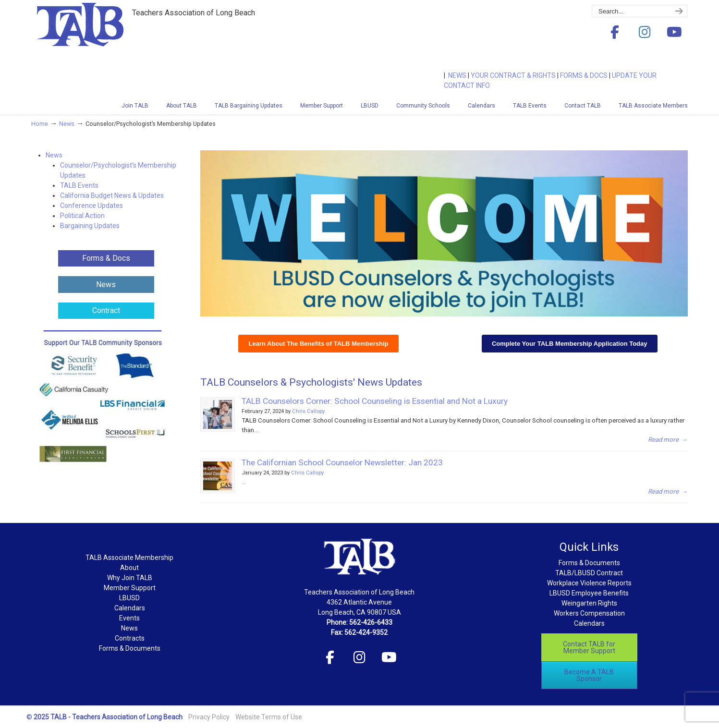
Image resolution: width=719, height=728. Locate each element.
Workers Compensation (589, 613)
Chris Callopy (308, 411)
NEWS (457, 75)
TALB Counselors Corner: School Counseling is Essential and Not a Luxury (375, 401)
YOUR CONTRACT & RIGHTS (513, 75)
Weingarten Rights (589, 603)
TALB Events (79, 185)
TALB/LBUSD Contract (589, 573)
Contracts (130, 638)
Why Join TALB (130, 578)
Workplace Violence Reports (589, 583)
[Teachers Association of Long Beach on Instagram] (645, 32)
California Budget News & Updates (112, 195)
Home (40, 124)
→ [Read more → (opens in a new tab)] (668, 491)
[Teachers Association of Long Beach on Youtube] (674, 32)
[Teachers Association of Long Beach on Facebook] (615, 32)
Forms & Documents (130, 648)
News (67, 124)
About (129, 568)
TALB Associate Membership (129, 558)
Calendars (130, 608)
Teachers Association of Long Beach (103, 40)
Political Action (82, 216)
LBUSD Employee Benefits (589, 593)
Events (129, 618)
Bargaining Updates (90, 226)
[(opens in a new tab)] (218, 476)
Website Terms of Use (269, 717)
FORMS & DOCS (584, 75)
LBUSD (129, 598)
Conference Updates (91, 206)
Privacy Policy (209, 717)
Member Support (130, 588)
